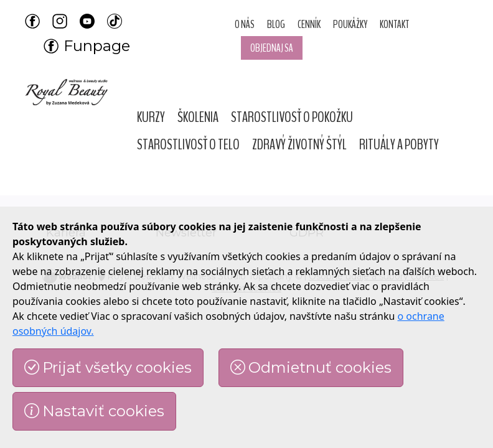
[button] (151, 117)
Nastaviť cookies (94, 411)
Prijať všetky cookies (108, 367)
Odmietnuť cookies (311, 367)
